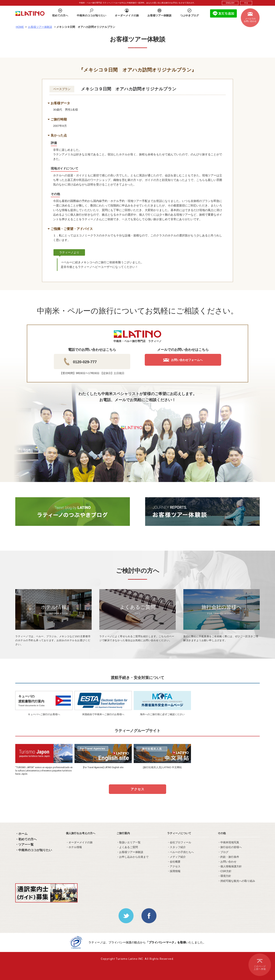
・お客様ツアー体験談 (130, 852)
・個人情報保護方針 (230, 866)
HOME (20, 27)
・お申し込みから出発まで (133, 857)
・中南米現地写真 (228, 842)
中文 (246, 3)
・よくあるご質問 (127, 847)
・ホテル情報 (74, 847)
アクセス (137, 789)
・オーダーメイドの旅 (79, 842)
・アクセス (174, 866)
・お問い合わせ (227, 862)
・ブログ (223, 852)
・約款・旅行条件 (228, 857)
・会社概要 (174, 862)
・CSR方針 (225, 871)
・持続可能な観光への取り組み (236, 881)
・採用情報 (174, 871)
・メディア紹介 (176, 857)
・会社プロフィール (179, 842)
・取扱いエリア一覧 (129, 842)
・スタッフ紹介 (176, 847)
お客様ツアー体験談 (40, 27)
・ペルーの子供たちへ (180, 852)
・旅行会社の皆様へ (230, 847)
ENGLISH (230, 3)
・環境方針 (224, 876)
